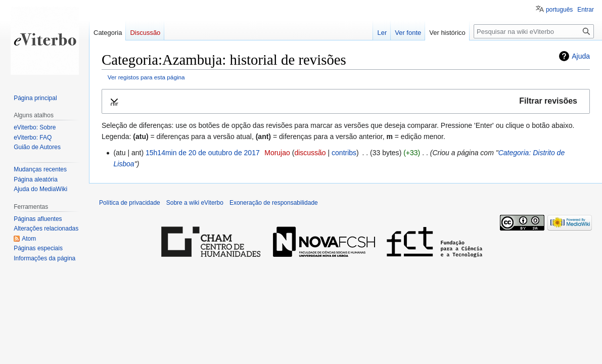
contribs (344, 153)
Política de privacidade (130, 203)
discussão (310, 153)
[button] (346, 101)
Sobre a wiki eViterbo (195, 203)
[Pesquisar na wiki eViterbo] (534, 31)
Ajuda (581, 56)
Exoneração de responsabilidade (274, 203)
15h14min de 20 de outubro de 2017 (203, 153)
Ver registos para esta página (146, 77)
